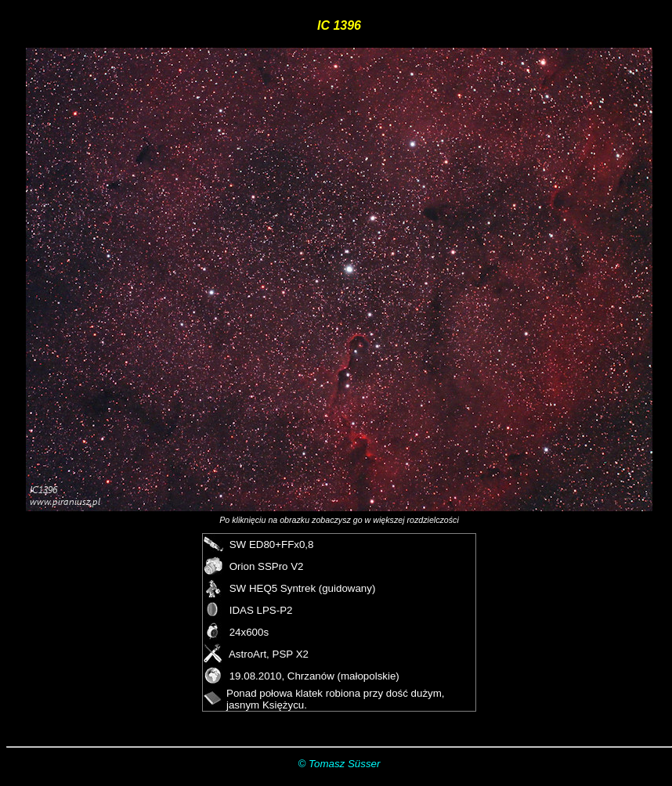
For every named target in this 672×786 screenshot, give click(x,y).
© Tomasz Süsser (340, 764)
